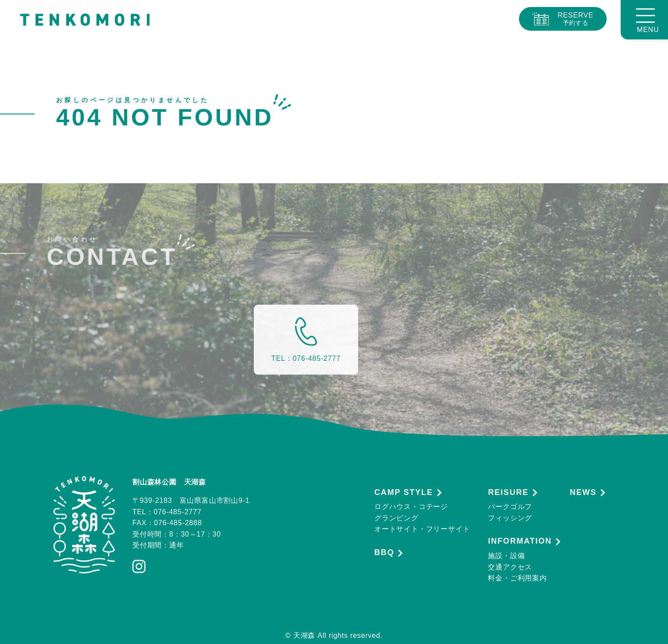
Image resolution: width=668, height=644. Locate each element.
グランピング (396, 518)
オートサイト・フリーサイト (422, 529)
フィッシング (510, 518)
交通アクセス (510, 567)
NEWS (583, 493)
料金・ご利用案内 (517, 578)
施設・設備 (506, 556)
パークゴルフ (510, 507)
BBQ (384, 553)
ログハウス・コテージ (411, 507)
